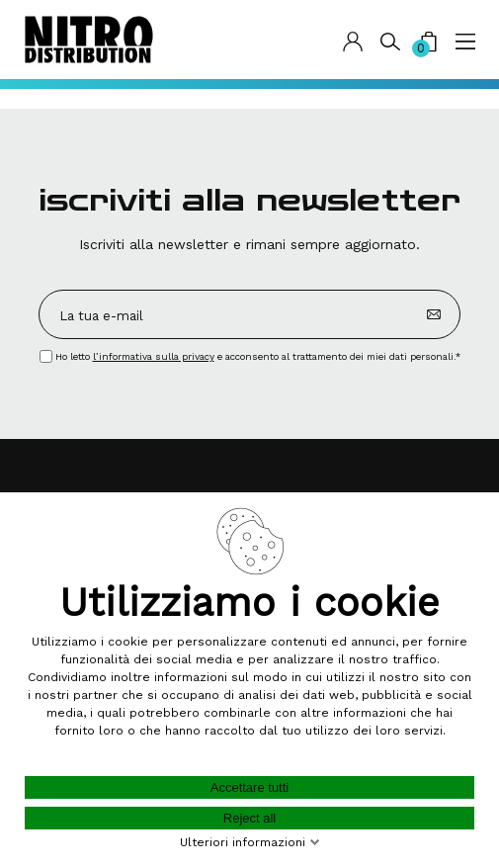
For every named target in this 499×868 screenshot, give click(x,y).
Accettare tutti (249, 787)
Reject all (249, 818)
